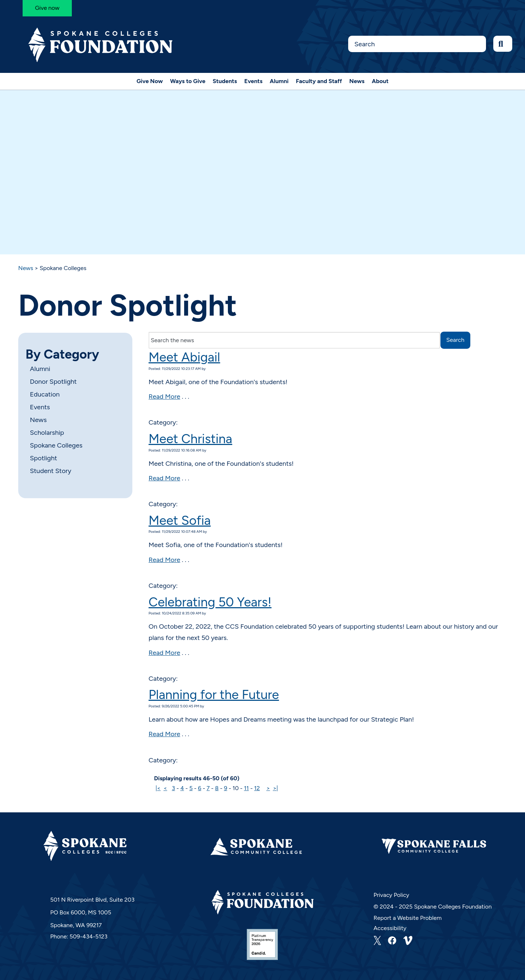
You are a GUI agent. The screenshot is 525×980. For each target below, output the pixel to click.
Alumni (279, 81)
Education (45, 394)
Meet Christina (190, 439)
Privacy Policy (392, 895)
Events (253, 81)
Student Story (50, 471)
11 (246, 788)
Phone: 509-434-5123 (79, 936)
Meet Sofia (180, 520)
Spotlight (43, 458)
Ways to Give (188, 81)
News (357, 81)
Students (225, 81)
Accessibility (390, 928)
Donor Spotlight (53, 382)
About (380, 81)
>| (275, 788)
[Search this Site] (417, 44)
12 (257, 788)
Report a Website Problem (408, 918)
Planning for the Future (214, 695)
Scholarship (47, 433)
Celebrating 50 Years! (210, 602)
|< (158, 788)
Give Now (149, 81)
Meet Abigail (184, 357)
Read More (165, 397)
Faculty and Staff (319, 81)
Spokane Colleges (56, 445)
